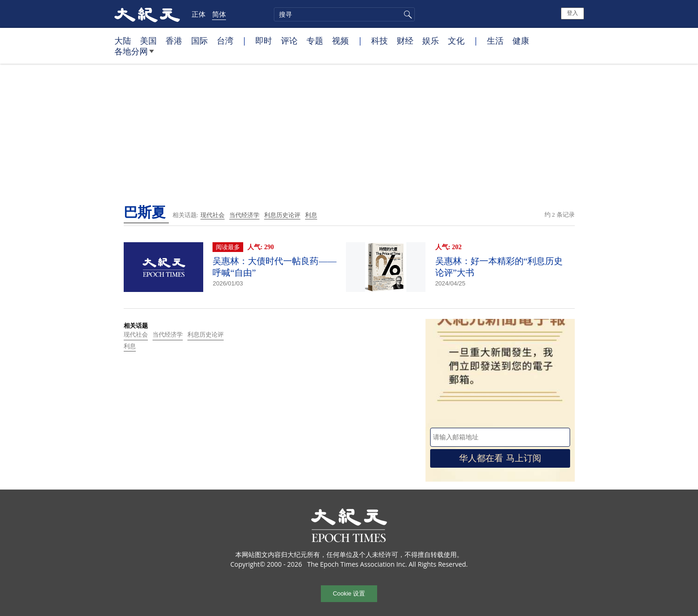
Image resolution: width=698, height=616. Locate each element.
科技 (379, 40)
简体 (219, 14)
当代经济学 (244, 215)
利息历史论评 (282, 215)
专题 (315, 40)
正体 (199, 14)
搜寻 (406, 14)
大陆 (123, 40)
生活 (495, 40)
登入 (572, 13)
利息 (311, 215)
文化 (456, 40)
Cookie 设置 (349, 593)
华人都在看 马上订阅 (500, 458)
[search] (344, 14)
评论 (289, 40)
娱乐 (431, 40)
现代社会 (213, 215)
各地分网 (134, 55)
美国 (148, 40)
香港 (174, 40)
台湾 (225, 40)
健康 (521, 40)
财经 (405, 40)
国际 (199, 40)
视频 (340, 40)
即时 (264, 40)
